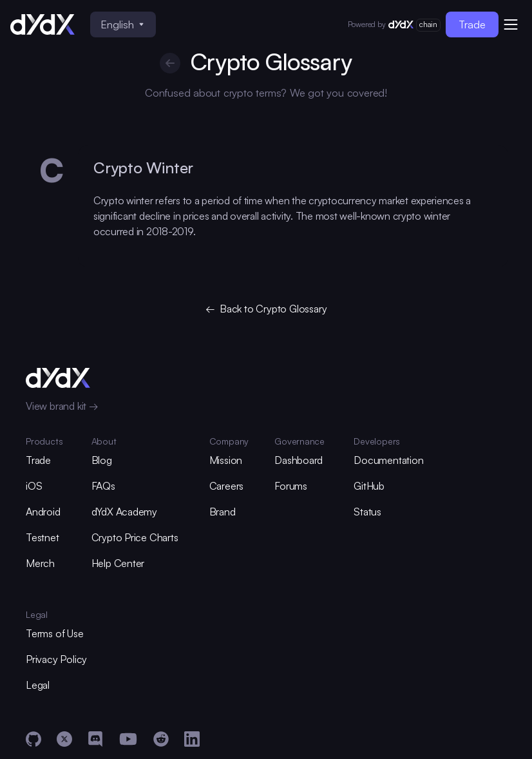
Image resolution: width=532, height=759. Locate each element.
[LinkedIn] (192, 739)
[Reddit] (161, 739)
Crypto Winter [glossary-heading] (143, 168)
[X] (64, 739)
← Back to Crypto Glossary (266, 309)
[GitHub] (33, 739)
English (122, 24)
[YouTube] (128, 739)
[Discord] (95, 739)
